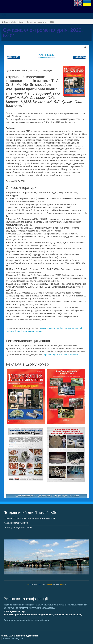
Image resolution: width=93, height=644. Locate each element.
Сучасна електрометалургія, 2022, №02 (43, 33)
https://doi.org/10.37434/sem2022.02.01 (61, 354)
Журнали (21, 22)
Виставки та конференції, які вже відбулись (26, 620)
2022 (52, 22)
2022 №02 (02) (80, 57)
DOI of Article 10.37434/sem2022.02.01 (46, 56)
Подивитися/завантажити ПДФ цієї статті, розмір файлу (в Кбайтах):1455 (46, 496)
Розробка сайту (13, 639)
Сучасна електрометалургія (37, 22)
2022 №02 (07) (13, 57)
